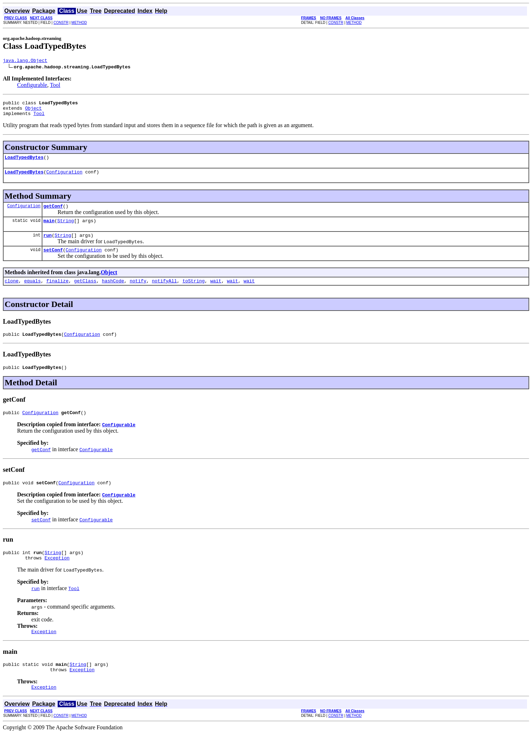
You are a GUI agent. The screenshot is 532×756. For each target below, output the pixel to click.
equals (33, 292)
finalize (57, 292)
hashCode (113, 292)
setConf (53, 260)
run (48, 245)
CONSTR (61, 23)
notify (138, 292)
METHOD (79, 23)
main (49, 229)
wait (216, 292)
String (66, 229)
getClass (85, 292)
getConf (53, 213)
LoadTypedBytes (24, 162)
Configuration (64, 178)
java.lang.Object (25, 61)
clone (12, 292)
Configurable (32, 86)
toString (193, 292)
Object (33, 111)
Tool (55, 86)
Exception (57, 576)
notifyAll (165, 292)
